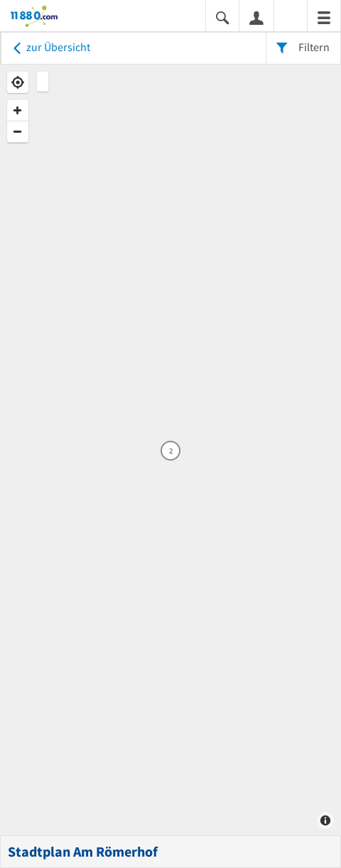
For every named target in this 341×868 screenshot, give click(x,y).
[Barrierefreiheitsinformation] (291, 17)
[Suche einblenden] (222, 17)
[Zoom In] (18, 111)
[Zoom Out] (18, 132)
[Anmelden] (256, 17)
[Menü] (324, 17)
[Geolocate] (18, 82)
